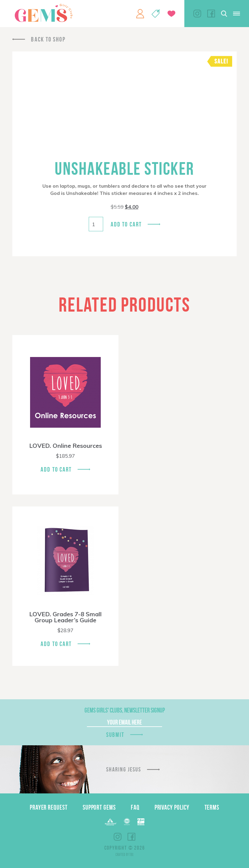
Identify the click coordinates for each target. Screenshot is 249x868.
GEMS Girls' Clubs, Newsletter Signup (125, 710)
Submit (115, 735)
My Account (140, 14)
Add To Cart (56, 469)
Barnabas (111, 822)
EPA (141, 822)
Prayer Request (49, 807)
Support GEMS (99, 807)
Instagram (197, 14)
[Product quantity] (96, 224)
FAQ (135, 807)
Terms (212, 807)
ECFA (127, 822)
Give (171, 14)
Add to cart (126, 224)
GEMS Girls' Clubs (44, 13)
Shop (156, 14)
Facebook (211, 14)
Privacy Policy (172, 807)
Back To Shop (48, 39)
